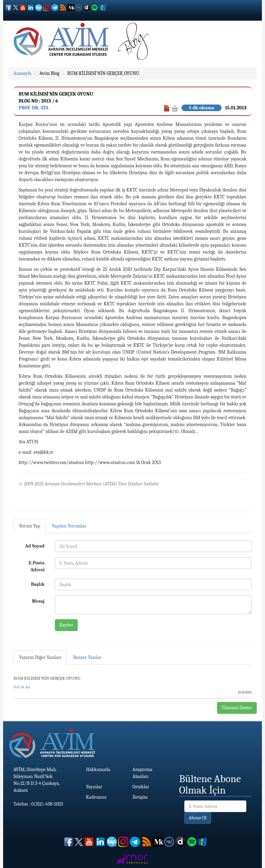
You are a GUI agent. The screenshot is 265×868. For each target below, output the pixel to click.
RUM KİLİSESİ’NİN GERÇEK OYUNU (103, 73)
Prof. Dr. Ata (34, 108)
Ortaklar (141, 787)
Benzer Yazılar (87, 657)
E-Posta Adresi (37, 566)
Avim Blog (49, 73)
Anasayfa (22, 73)
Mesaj (38, 601)
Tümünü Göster (237, 708)
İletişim (140, 797)
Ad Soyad (35, 546)
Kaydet (66, 625)
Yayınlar (94, 787)
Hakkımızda (98, 770)
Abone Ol (198, 818)
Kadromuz (96, 797)
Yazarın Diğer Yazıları (40, 657)
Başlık (38, 584)
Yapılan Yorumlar (69, 526)
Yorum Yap (30, 526)
